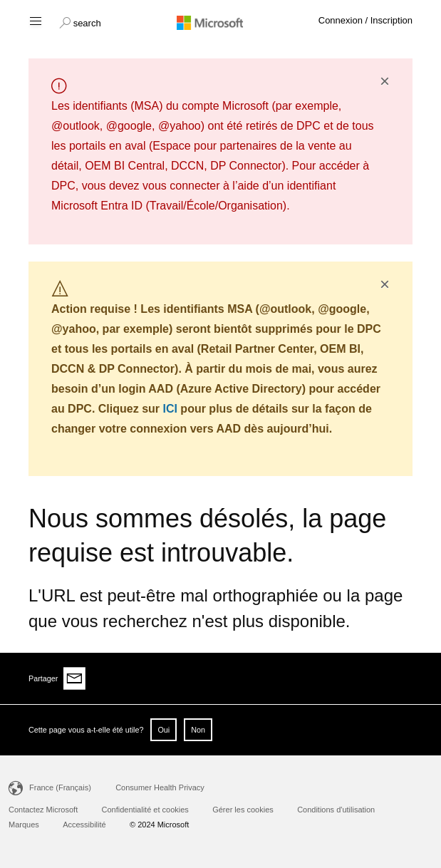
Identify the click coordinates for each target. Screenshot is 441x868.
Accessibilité (84, 825)
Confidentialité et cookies (145, 810)
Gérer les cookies (243, 810)
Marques (24, 825)
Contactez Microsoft (43, 810)
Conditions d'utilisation (336, 810)
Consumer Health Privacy (160, 787)
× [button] (385, 81)
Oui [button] (164, 730)
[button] (80, 21)
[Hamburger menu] (35, 20)
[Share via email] (75, 678)
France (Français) (60, 787)
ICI (170, 409)
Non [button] (198, 730)
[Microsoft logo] (221, 22)
